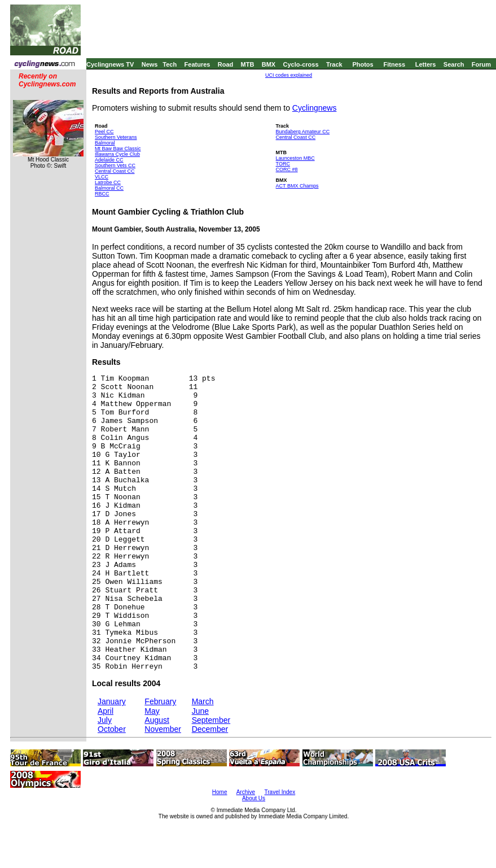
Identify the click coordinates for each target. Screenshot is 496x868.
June (200, 711)
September (211, 720)
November (163, 729)
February (160, 701)
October (112, 729)
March (203, 701)
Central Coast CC (115, 171)
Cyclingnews (315, 108)
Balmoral (105, 143)
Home (220, 792)
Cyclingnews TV (110, 64)
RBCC (102, 194)
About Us (254, 798)
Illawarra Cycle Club (117, 154)
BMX (269, 64)
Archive (246, 792)
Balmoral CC (109, 188)
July (105, 720)
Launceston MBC (295, 158)
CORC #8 (287, 169)
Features (197, 64)
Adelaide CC (109, 160)
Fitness (394, 64)
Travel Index (280, 792)
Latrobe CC (108, 182)
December (210, 729)
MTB (248, 64)
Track (334, 64)
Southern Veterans (116, 137)
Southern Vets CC (115, 165)
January (112, 701)
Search (454, 64)
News (150, 64)
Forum (481, 64)
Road (226, 64)
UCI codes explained (289, 75)
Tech (170, 64)
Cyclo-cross (301, 64)
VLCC (102, 177)
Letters (426, 64)
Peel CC (104, 132)
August (157, 720)
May (152, 711)
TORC (283, 164)
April (106, 711)
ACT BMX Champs (297, 186)
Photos (363, 64)
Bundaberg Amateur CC (303, 132)
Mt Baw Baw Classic (118, 149)
